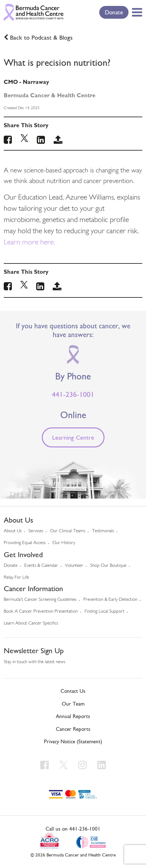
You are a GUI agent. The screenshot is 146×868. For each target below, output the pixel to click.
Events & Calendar (41, 566)
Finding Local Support (105, 612)
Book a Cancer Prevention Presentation (41, 612)
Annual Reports (73, 716)
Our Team (73, 704)
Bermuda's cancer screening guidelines (40, 600)
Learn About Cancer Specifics (31, 623)
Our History (64, 543)
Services (36, 531)
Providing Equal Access (25, 543)
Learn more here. (29, 243)
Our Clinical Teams (68, 531)
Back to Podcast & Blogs (41, 37)
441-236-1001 (73, 394)
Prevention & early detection (110, 600)
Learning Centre (73, 437)
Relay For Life (16, 578)
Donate (114, 12)
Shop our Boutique (108, 566)
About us (13, 531)
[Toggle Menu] (136, 12)
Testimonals (103, 531)
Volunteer (74, 566)
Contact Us (73, 691)
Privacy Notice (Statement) (73, 741)
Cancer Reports (73, 729)
